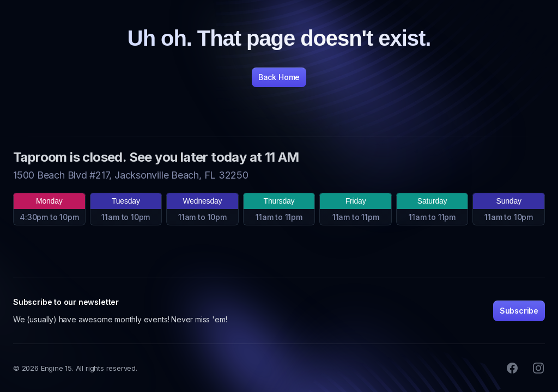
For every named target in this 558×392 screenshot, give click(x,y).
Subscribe (519, 311)
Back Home (279, 77)
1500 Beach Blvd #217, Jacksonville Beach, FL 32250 (131, 175)
